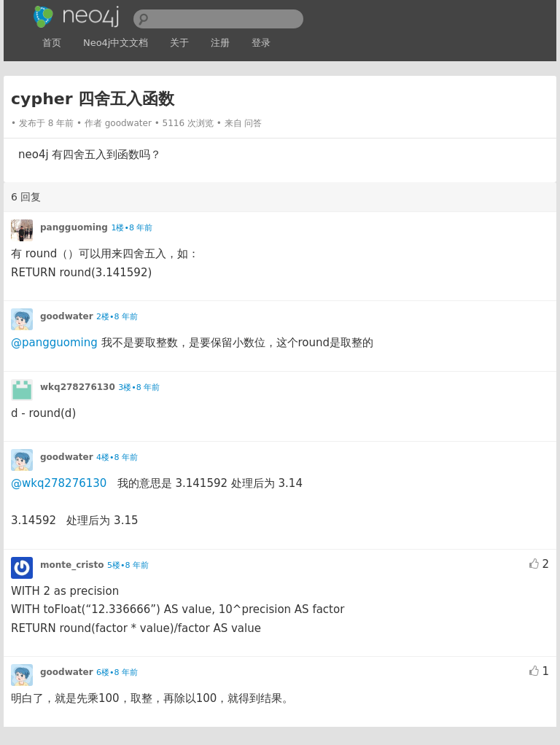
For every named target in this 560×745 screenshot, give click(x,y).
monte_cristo (72, 565)
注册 (220, 43)
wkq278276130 (78, 387)
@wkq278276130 (59, 483)
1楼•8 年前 (132, 228)
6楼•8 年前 (117, 672)
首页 (52, 43)
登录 (261, 43)
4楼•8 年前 (117, 457)
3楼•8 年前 (139, 387)
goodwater (128, 123)
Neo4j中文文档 (116, 43)
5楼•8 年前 (128, 565)
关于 (179, 43)
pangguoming (74, 227)
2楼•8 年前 (117, 317)
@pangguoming (54, 343)
